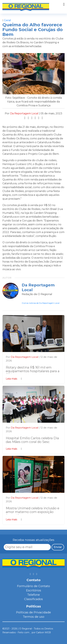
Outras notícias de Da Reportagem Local (41, 303)
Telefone (33, 595)
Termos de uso (34, 617)
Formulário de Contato (33, 586)
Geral (7, 20)
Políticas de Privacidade (33, 612)
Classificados (33, 599)
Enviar (58, 547)
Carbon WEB (43, 632)
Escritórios (34, 590)
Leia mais (14, 379)
